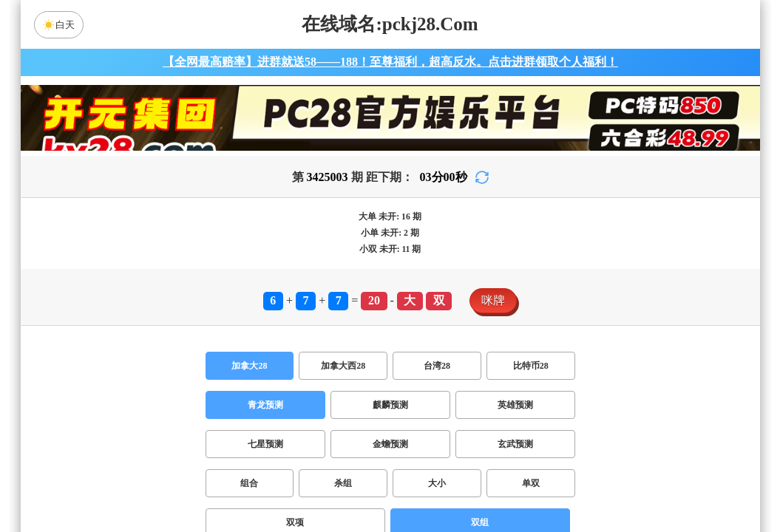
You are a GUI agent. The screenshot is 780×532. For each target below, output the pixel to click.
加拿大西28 (343, 366)
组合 (249, 483)
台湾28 (437, 366)
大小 (437, 483)
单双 (531, 483)
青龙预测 (265, 405)
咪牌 (493, 300)
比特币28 (531, 366)
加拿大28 (249, 366)
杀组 (343, 483)
